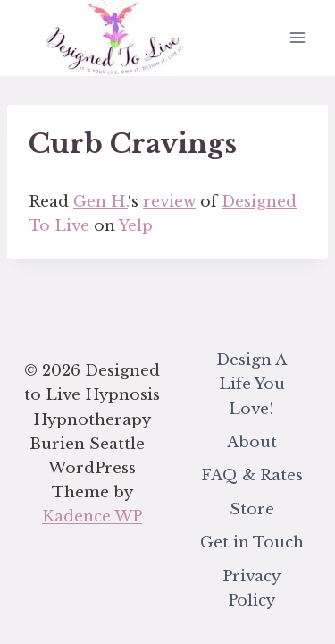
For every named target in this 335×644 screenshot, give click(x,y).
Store (252, 509)
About (252, 442)
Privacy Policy (251, 589)
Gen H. (100, 202)
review (169, 202)
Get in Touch (252, 542)
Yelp (136, 226)
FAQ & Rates (252, 475)
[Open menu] (297, 38)
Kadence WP (92, 517)
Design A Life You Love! (251, 384)
